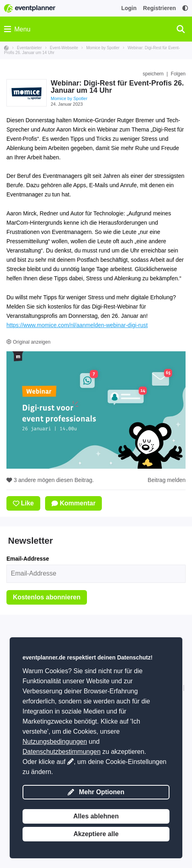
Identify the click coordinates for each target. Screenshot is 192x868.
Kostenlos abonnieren (47, 597)
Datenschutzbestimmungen (62, 752)
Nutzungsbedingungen (55, 742)
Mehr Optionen (96, 792)
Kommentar (73, 503)
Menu (17, 29)
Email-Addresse (28, 559)
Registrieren (159, 8)
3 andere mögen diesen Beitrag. (50, 480)
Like (23, 503)
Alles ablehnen (96, 816)
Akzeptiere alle (96, 834)
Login (129, 8)
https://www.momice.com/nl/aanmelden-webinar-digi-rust (77, 325)
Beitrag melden (167, 480)
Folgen (178, 74)
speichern (153, 74)
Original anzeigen (28, 342)
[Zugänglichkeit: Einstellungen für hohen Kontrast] (185, 8)
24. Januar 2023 (67, 104)
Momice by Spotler (69, 98)
